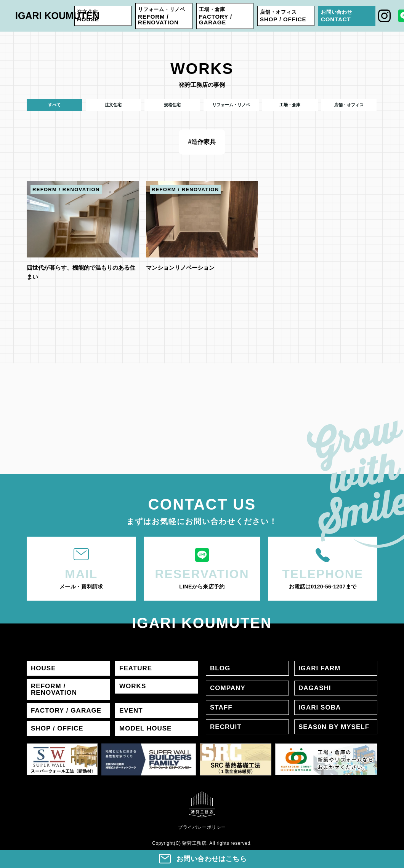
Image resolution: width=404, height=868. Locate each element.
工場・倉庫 (290, 105)
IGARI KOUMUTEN (57, 16)
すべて (54, 105)
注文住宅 (113, 105)
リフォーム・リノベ (231, 105)
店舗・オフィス (349, 105)
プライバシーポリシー (202, 827)
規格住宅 (172, 105)
